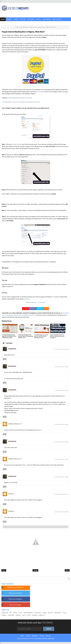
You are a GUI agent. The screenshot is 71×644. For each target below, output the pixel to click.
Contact (28, 636)
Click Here (27, 299)
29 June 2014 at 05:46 (60, 494)
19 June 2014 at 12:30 (60, 349)
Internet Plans (38, 613)
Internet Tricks (57, 19)
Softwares (18, 615)
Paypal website (17, 144)
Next (67, 570)
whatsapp (35, 615)
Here (53, 297)
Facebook (33, 309)
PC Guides (31, 19)
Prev (4, 570)
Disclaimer (35, 636)
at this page (40, 92)
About (22, 636)
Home (3, 19)
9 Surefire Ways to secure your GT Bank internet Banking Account (21, 102)
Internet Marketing (28, 613)
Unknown (11, 494)
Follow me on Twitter (15, 593)
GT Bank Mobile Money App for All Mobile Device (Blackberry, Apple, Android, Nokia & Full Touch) (10, 337)
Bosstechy (44, 639)
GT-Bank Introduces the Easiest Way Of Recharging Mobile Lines (25, 336)
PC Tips (64, 613)
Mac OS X (51, 613)
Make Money (58, 613)
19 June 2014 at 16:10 (60, 390)
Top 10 (24, 615)
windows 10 (42, 615)
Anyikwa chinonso (14, 424)
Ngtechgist (51, 639)
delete (67, 349)
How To (38, 19)
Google (25, 309)
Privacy (42, 636)
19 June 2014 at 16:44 (60, 424)
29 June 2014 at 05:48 (60, 512)
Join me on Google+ (15, 605)
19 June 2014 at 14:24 (60, 367)
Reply (5, 359)
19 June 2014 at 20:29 (60, 459)
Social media (11, 615)
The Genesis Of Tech (27, 639)
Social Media (47, 19)
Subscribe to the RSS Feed (15, 587)
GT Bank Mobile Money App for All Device (20, 98)
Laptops (45, 613)
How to (20, 613)
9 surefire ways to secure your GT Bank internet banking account (41, 336)
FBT (10, 613)
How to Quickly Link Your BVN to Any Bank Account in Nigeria (58, 336)
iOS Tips (23, 19)
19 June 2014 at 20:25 (60, 442)
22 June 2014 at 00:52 (60, 477)
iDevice (29, 615)
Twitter (40, 309)
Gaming (15, 613)
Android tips (5, 613)
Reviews (4, 615)
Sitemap (48, 636)
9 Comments (42, 302)
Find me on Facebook (15, 599)
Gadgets (9, 19)
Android (16, 19)
